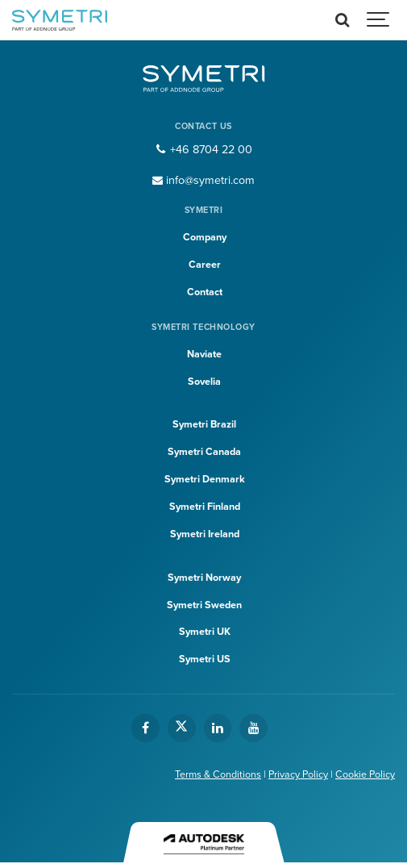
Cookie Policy (365, 774)
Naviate (204, 354)
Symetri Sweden (204, 605)
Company (205, 237)
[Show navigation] (379, 20)
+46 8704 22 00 (203, 150)
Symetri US (205, 659)
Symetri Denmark (205, 479)
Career (205, 265)
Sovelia (204, 382)
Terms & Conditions (218, 774)
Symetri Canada (204, 452)
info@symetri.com (204, 180)
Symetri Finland (205, 507)
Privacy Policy (298, 774)
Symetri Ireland (205, 534)
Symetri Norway (204, 578)
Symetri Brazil (204, 424)
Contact (205, 292)
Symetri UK (205, 632)
